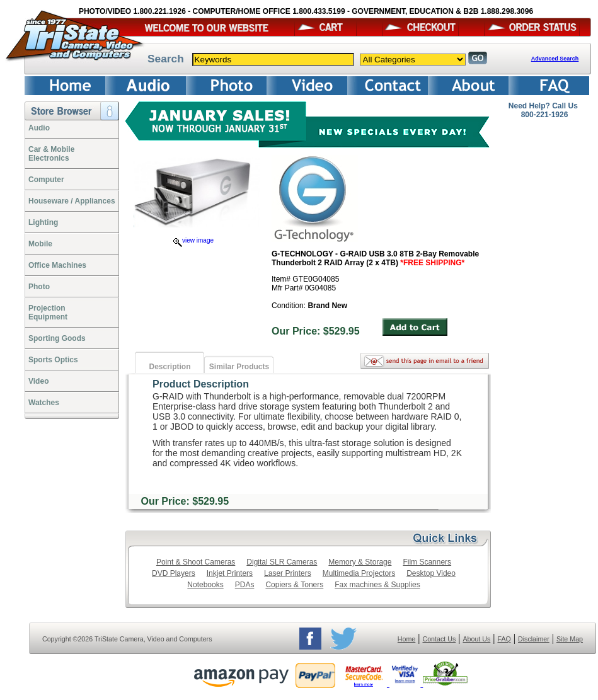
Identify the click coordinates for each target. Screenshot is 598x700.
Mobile (40, 244)
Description (170, 367)
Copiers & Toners (294, 585)
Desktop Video (431, 573)
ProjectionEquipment (48, 313)
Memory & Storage (360, 562)
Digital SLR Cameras (282, 562)
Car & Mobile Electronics (51, 154)
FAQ (504, 639)
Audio (39, 128)
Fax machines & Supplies (377, 585)
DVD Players (174, 573)
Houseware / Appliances (72, 201)
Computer (46, 180)
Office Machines (57, 265)
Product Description (201, 384)
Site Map (570, 639)
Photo (39, 287)
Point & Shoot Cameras (196, 562)
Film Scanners (427, 562)
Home (406, 639)
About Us (476, 639)
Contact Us (440, 639)
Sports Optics (53, 360)
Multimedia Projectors (359, 573)
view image (193, 240)
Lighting (43, 222)
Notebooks (205, 585)
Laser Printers (288, 573)
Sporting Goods (57, 338)
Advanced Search (555, 59)
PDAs (245, 585)
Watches (44, 403)
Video (38, 381)
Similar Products (239, 367)
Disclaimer (534, 639)
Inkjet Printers (230, 573)
